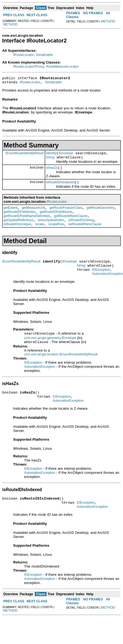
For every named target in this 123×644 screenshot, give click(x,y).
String (50, 161)
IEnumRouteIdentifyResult (25, 155)
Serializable (44, 55)
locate (40, 233)
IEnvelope (66, 156)
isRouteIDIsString (81, 228)
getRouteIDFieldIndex (19, 218)
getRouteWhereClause (71, 223)
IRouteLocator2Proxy (29, 67)
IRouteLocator (23, 55)
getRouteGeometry (101, 213)
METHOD (10, 24)
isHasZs (52, 172)
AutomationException (40, 380)
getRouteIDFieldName (56, 218)
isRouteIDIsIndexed (60, 187)
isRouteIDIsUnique (17, 233)
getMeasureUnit (34, 213)
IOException (101, 281)
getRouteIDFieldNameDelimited (27, 223)
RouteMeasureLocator (62, 67)
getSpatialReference (18, 228)
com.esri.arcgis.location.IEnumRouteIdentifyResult (61, 368)
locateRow (56, 233)
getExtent (11, 213)
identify (51, 156)
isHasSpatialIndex (51, 228)
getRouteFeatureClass (66, 213)
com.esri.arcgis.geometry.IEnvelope (50, 351)
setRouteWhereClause (85, 233)
